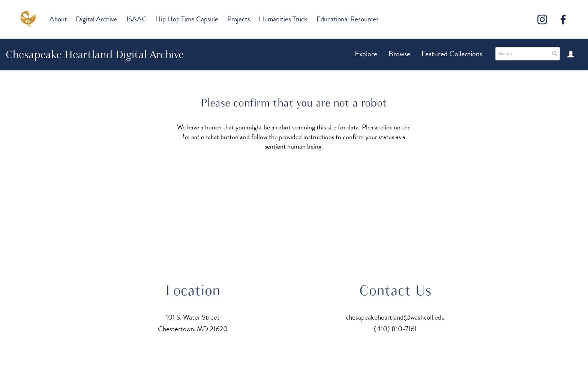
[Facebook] (563, 20)
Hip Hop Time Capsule (187, 19)
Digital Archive (97, 19)
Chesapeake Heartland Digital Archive (95, 54)
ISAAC (136, 19)
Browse (399, 54)
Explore (366, 54)
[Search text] (522, 54)
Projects (239, 19)
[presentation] (290, 175)
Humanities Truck (283, 19)
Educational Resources (348, 19)
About (58, 19)
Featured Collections (452, 54)
